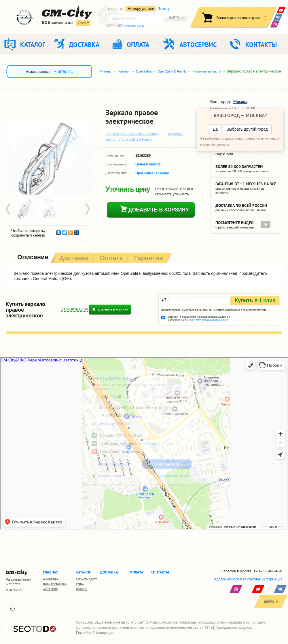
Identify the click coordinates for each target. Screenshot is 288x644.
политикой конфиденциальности (208, 320)
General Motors (148, 165)
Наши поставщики (55, 584)
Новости (82, 589)
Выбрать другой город (247, 129)
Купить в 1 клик (255, 300)
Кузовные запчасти (207, 71)
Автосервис (51, 589)
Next (87, 209)
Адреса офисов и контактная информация (248, 579)
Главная (106, 71)
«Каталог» (64, 71)
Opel (82, 23)
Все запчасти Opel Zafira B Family (132, 134)
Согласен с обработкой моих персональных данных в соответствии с (199, 318)
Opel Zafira (144, 71)
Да (215, 129)
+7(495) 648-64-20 (268, 571)
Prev (9, 209)
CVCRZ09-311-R (134, 26)
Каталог (124, 71)
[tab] (32, 258)
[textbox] (137, 18)
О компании (51, 579)
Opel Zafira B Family (172, 71)
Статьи (80, 584)
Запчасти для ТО (87, 579)
